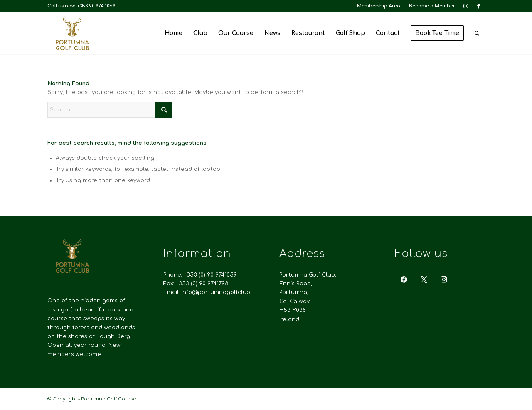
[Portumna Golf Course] (72, 33)
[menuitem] (379, 6)
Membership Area (379, 6)
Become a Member (432, 6)
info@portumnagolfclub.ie (219, 292)
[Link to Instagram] (466, 6)
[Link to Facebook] (478, 6)
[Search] (477, 33)
